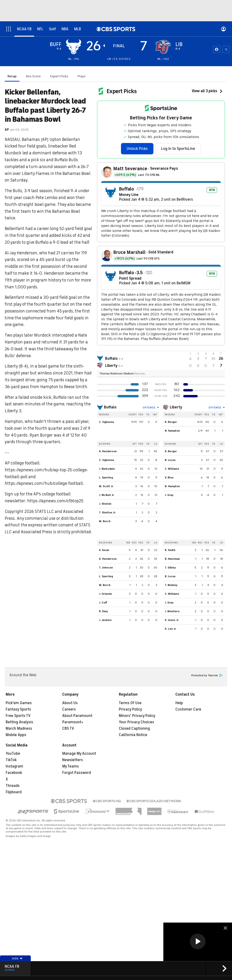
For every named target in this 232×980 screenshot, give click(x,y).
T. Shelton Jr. (107, 512)
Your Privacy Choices (136, 722)
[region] (198, 942)
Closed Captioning (134, 728)
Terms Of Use (130, 703)
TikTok (11, 760)
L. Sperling (106, 477)
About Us (70, 703)
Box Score (33, 76)
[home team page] (163, 47)
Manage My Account (79, 754)
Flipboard (14, 792)
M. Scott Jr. (106, 486)
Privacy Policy (130, 709)
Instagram (14, 766)
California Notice (133, 735)
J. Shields (105, 504)
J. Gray (169, 495)
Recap (12, 76)
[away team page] (74, 47)
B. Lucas (170, 460)
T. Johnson (106, 568)
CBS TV (68, 728)
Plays (82, 76)
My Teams (71, 766)
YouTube (13, 754)
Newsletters (73, 760)
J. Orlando (105, 594)
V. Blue (169, 477)
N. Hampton (172, 431)
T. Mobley (171, 585)
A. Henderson (108, 451)
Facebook (14, 773)
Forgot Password (77, 773)
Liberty (176, 407)
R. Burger (171, 422)
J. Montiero (172, 611)
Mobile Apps (16, 735)
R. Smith (170, 550)
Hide (17, 958)
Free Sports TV (18, 716)
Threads (13, 786)
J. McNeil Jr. (107, 495)
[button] (198, 941)
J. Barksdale (107, 469)
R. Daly (103, 611)
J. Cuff (103, 603)
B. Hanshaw (172, 559)
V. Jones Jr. (172, 620)
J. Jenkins (105, 620)
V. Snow (104, 550)
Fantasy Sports (18, 709)
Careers (69, 709)
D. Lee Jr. (171, 629)
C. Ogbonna (106, 422)
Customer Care (188, 709)
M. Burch (105, 521)
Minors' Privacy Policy (137, 716)
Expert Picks (59, 76)
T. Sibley (170, 568)
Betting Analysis (19, 722)
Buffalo (110, 407)
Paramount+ (73, 722)
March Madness (19, 728)
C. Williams (172, 469)
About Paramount (77, 716)
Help (179, 703)
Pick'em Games (19, 703)
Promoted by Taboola (207, 675)
